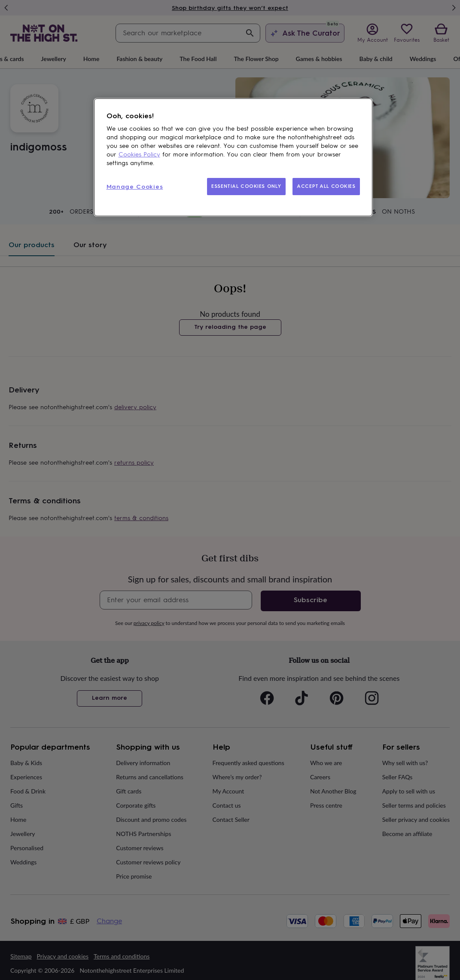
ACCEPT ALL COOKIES (326, 186)
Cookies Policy (139, 155)
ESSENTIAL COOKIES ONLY (246, 186)
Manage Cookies (135, 187)
